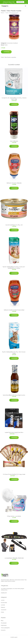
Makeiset (3, 607)
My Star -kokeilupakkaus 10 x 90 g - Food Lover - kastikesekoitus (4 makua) (14, 267)
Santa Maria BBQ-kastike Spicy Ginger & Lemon (14, 395)
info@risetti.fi (4, 593)
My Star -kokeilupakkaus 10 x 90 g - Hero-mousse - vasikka (14, 353)
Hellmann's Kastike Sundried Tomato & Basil (14, 310)
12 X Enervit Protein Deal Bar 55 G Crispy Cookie (14, 474)
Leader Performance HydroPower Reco (14, 432)
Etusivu (2, 13)
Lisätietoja (6, 52)
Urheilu (2, 612)
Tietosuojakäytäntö (5, 628)
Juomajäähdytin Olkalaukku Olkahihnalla (14, 558)
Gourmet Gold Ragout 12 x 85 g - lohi (14, 225)
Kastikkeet (15, 43)
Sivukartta (3, 630)
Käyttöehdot (4, 625)
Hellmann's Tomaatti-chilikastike (14, 183)
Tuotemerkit (4, 610)
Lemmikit (3, 605)
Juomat (3, 600)
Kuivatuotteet (10, 43)
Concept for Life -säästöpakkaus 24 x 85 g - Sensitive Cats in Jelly (14, 99)
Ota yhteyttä (4, 623)
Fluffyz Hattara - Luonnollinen (14, 516)
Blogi (2, 621)
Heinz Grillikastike (14, 141)
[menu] (26, 6)
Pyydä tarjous (20, 2)
